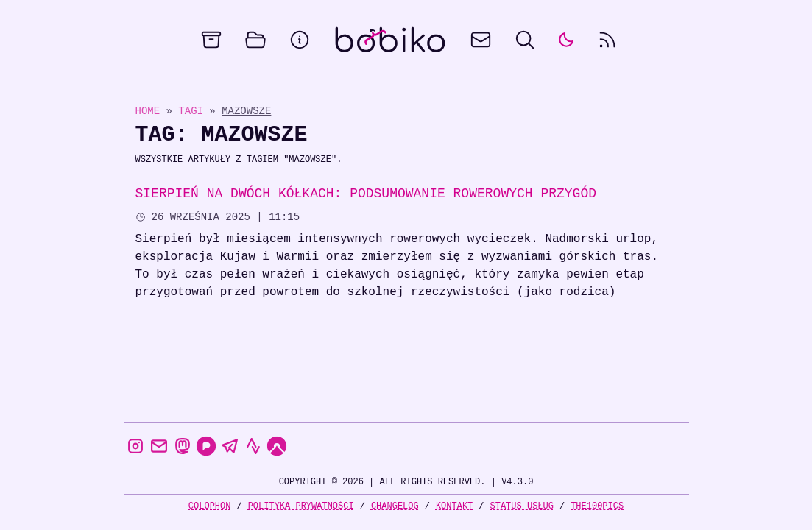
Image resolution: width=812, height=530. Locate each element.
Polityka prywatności (301, 506)
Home (148, 111)
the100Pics (597, 506)
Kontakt (454, 506)
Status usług (522, 506)
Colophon (210, 506)
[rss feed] (607, 40)
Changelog (395, 506)
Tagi (194, 111)
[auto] (566, 40)
